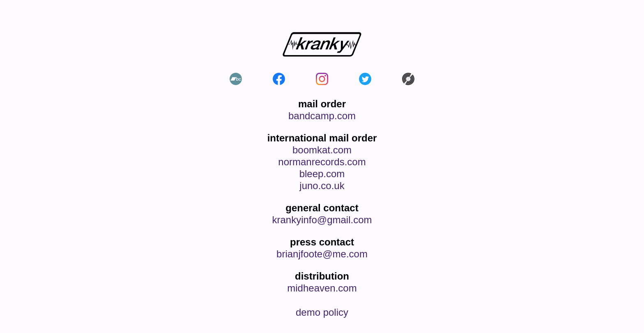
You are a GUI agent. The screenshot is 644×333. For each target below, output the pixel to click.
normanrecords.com (322, 162)
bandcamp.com (322, 116)
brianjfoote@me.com (322, 254)
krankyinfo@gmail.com (322, 220)
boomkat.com (322, 150)
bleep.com (322, 174)
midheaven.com (322, 288)
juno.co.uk (322, 186)
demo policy (322, 312)
